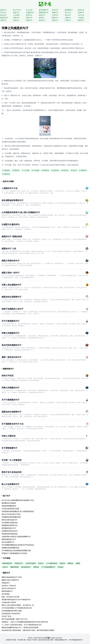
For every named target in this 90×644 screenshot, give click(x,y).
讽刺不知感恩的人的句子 (13, 309)
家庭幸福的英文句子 (9, 539)
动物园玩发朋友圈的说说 (10, 548)
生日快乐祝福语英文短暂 (10, 509)
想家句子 (55, 18)
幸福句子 (29, 20)
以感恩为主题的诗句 (11, 224)
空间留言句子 (19, 563)
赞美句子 (16, 12)
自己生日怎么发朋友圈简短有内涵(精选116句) (18, 500)
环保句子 (41, 563)
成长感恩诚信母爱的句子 (13, 200)
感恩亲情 (45, 170)
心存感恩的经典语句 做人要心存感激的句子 (21, 212)
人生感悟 (16, 15)
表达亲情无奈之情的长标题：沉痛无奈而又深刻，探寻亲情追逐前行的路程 (28, 630)
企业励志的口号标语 (9, 602)
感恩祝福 (55, 170)
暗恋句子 (81, 20)
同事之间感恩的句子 (11, 333)
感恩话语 (6, 174)
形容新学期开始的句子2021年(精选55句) (16, 600)
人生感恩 (26, 170)
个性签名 (81, 18)
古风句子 (5, 567)
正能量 (78, 563)
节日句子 (3, 12)
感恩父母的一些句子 (11, 273)
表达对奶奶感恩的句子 (12, 345)
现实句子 (29, 18)
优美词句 (62, 563)
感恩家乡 (83, 170)
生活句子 (55, 10)
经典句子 (55, 12)
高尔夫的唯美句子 (8, 542)
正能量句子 (30, 12)
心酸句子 (68, 18)
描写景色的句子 (26, 567)
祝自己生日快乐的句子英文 (11, 514)
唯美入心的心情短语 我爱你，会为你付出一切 (18, 605)
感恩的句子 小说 (9, 249)
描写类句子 (4, 18)
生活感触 (35, 170)
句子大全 (81, 15)
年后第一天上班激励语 (12, 460)
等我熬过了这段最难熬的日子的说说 (14, 553)
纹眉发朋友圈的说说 (9, 506)
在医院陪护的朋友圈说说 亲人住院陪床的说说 (18, 511)
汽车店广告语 (6, 616)
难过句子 (42, 20)
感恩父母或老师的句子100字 (12, 577)
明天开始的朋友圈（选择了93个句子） (15, 619)
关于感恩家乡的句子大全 (13, 424)
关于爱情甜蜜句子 (10, 448)
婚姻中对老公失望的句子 (10, 580)
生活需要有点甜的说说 (10, 523)
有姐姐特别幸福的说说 (10, 534)
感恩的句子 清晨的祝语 (12, 236)
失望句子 (81, 12)
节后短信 (60, 567)
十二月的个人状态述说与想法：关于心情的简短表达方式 (22, 625)
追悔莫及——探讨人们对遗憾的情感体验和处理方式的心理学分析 (25, 622)
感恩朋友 (6, 170)
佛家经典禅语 (15, 567)
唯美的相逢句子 (7, 591)
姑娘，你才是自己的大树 (10, 597)
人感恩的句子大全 (10, 188)
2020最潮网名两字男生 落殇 (12, 611)
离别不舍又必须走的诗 (12, 472)
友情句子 (55, 20)
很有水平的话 (8, 376)
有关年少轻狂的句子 (9, 588)
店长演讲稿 (6, 594)
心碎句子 (55, 15)
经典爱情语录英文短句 (10, 531)
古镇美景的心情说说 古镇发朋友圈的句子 (16, 537)
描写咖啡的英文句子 (9, 528)
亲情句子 (16, 20)
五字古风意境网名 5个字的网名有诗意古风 (17, 608)
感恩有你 (16, 170)
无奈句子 (68, 15)
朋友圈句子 (69, 10)
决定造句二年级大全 (9, 586)
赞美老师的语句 (7, 563)
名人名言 (29, 10)
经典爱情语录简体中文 (10, 525)
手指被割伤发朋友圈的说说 (11, 517)
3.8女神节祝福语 (31, 563)
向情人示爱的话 (9, 436)
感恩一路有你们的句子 (12, 357)
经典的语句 (6, 583)
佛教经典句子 (44, 12)
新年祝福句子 (44, 10)
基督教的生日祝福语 (9, 503)
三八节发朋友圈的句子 (48, 567)
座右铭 (41, 18)
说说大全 (81, 10)
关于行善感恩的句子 (11, 321)
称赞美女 (65, 170)
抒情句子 (16, 18)
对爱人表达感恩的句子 (12, 285)
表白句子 (3, 15)
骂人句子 (68, 12)
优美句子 (29, 15)
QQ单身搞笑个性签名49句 (11, 613)
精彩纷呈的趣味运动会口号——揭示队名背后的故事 (20, 627)
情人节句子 (17, 10)
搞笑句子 (3, 10)
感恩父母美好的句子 (11, 261)
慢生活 (74, 170)
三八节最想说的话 (52, 563)
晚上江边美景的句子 (11, 484)
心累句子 (68, 20)
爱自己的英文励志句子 (10, 520)
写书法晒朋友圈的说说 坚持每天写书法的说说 (18, 545)
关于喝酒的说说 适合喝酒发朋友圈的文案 (16, 550)
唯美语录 (36, 567)
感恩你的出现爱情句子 (12, 297)
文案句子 (3, 20)
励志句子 (42, 15)
